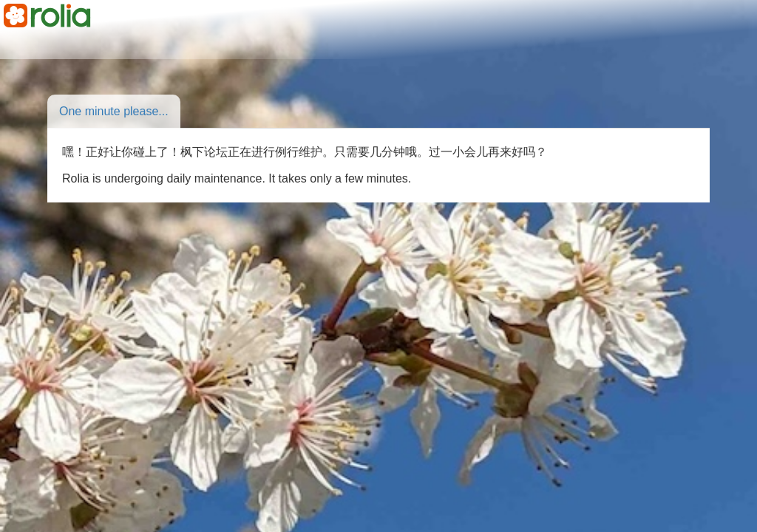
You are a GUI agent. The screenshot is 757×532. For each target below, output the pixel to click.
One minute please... (114, 111)
